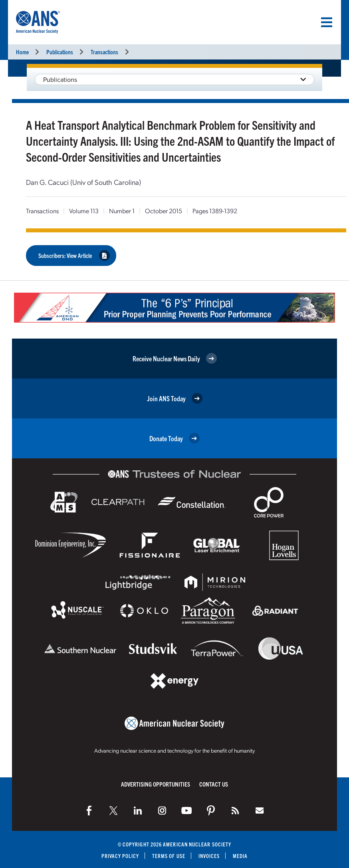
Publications (60, 52)
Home (22, 52)
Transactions (104, 52)
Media (241, 855)
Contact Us (214, 783)
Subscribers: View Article (74, 255)
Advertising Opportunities (156, 783)
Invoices (209, 855)
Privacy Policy (120, 855)
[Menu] (327, 22)
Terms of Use (169, 855)
